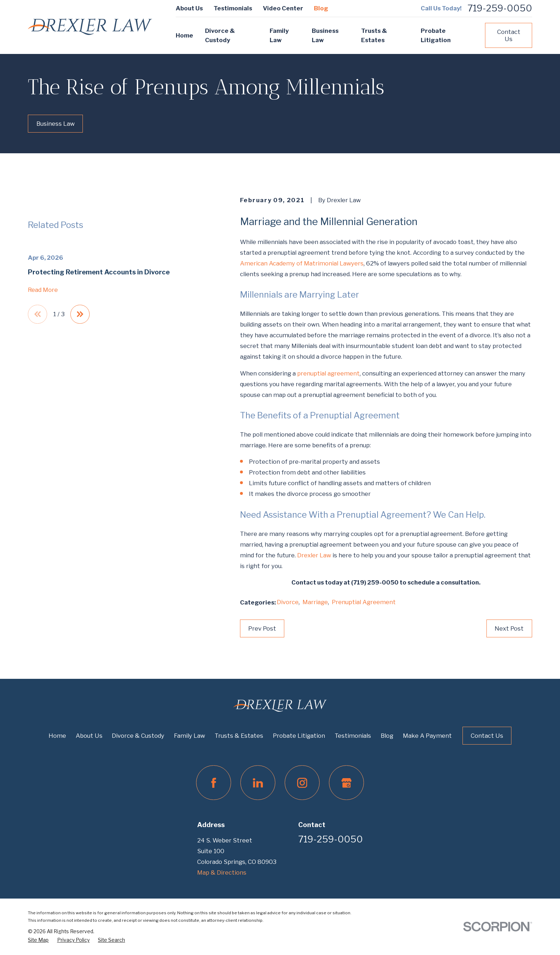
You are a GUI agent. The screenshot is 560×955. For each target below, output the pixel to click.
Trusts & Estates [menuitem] (374, 36)
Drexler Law (314, 555)
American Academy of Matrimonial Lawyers (302, 263)
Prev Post (262, 628)
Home (57, 736)
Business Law (56, 124)
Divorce (288, 602)
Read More (43, 377)
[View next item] (80, 401)
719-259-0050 (500, 8)
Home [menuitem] (184, 35)
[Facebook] (213, 783)
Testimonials (233, 8)
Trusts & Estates (239, 736)
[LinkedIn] (258, 783)
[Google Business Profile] (346, 783)
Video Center (283, 8)
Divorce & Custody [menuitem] (220, 36)
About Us (189, 8)
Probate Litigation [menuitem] (436, 36)
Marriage (315, 602)
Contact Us (509, 35)
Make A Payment (427, 736)
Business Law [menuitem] (325, 36)
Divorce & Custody (138, 736)
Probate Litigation (299, 736)
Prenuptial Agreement (364, 602)
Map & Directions (222, 872)
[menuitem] (38, 940)
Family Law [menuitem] (279, 36)
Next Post (509, 628)
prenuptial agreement (328, 373)
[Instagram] (302, 783)
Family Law (189, 736)
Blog (321, 8)
